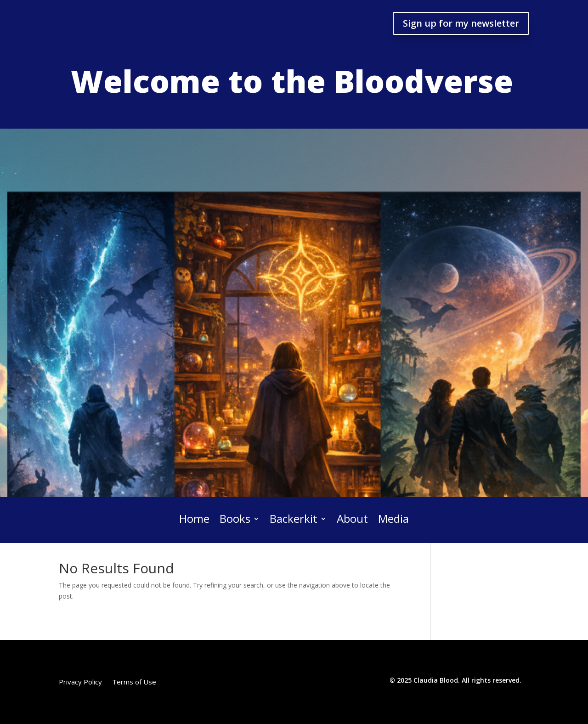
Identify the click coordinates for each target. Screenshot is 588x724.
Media (393, 519)
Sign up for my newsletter (461, 23)
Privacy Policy (80, 682)
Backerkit (294, 519)
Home (194, 519)
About (352, 519)
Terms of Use (134, 682)
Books (235, 519)
